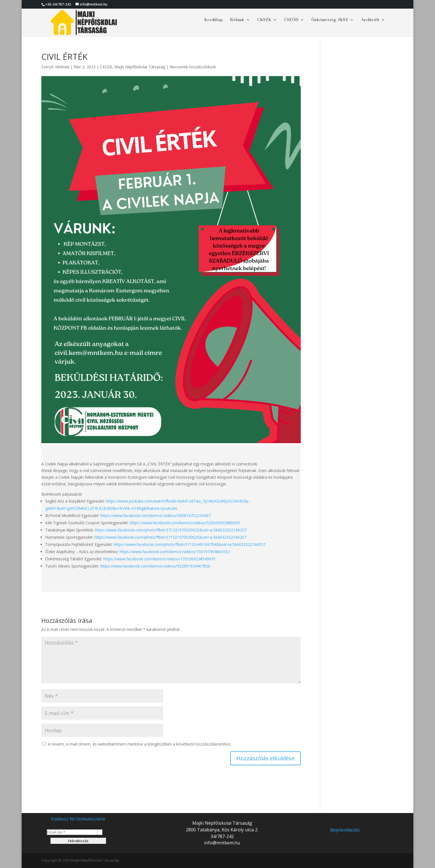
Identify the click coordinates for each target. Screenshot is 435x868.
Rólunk (237, 20)
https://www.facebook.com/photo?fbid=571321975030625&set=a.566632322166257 (171, 530)
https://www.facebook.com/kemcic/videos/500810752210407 (155, 515)
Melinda (62, 67)
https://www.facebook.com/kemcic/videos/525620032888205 (185, 523)
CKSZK (264, 20)
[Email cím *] (75, 832)
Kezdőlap (213, 20)
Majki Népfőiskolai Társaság (140, 67)
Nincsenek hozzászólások (193, 67)
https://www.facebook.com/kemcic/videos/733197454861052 (175, 552)
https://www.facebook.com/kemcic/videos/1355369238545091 (160, 559)
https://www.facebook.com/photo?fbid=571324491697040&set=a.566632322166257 (190, 544)
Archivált (370, 20)
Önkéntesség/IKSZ (330, 20)
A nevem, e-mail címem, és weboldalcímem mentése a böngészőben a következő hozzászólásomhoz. (140, 744)
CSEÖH (291, 20)
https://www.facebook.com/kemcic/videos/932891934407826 (155, 566)
